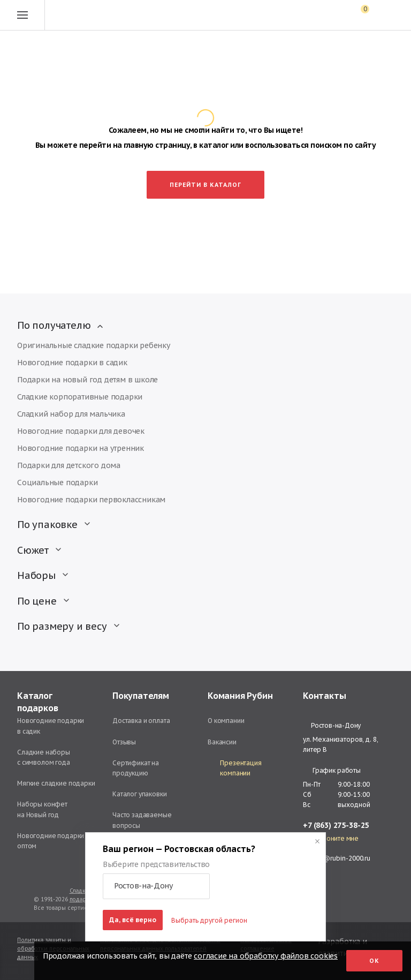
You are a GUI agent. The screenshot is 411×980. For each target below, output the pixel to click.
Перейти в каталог (205, 185)
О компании (226, 721)
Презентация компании (235, 768)
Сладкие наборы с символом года (44, 757)
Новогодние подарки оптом (51, 841)
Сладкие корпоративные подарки (80, 397)
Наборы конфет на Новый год (42, 809)
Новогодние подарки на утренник (81, 448)
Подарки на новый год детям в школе (87, 380)
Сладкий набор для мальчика (71, 414)
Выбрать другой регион (209, 920)
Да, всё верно (133, 920)
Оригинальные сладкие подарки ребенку (94, 345)
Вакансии (222, 742)
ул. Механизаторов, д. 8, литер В (340, 744)
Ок (374, 961)
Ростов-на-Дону (332, 726)
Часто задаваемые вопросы (142, 820)
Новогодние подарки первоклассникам (91, 500)
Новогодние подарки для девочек (81, 431)
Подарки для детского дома (69, 465)
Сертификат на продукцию (136, 768)
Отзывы (124, 742)
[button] (156, 886)
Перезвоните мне (331, 839)
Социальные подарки (57, 483)
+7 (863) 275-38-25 (336, 826)
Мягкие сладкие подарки (56, 783)
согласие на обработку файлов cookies (266, 956)
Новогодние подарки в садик (72, 363)
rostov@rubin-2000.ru (337, 858)
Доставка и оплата (141, 721)
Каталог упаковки (140, 794)
